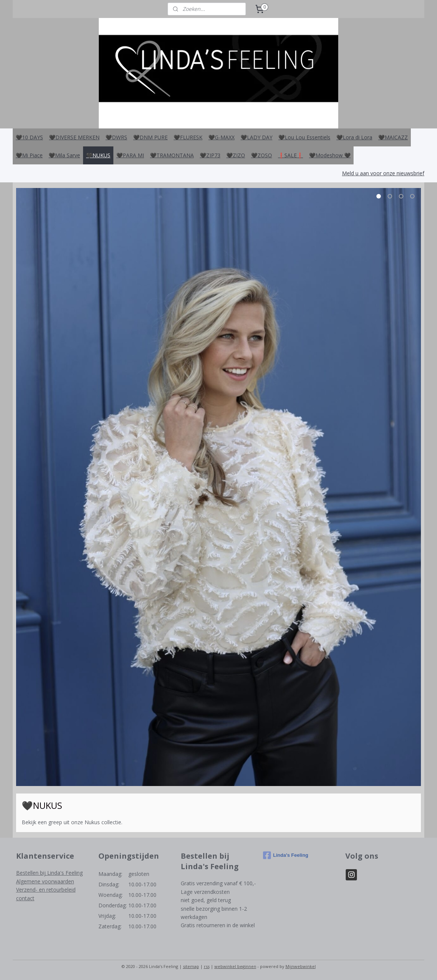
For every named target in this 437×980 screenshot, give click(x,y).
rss (207, 966)
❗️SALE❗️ (291, 155)
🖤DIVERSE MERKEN (74, 137)
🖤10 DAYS (29, 137)
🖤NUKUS (98, 155)
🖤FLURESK (188, 137)
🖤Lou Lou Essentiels (304, 137)
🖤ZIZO (236, 155)
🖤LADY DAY (256, 137)
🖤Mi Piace (29, 155)
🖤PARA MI (130, 155)
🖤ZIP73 (210, 155)
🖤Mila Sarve (64, 155)
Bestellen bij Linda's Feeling (49, 873)
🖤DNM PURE (150, 137)
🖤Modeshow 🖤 (330, 155)
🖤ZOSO (262, 155)
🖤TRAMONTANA (172, 155)
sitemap (191, 966)
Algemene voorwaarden (45, 881)
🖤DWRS (116, 137)
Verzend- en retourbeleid (46, 890)
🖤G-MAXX (221, 137)
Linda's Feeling (286, 855)
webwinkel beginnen (235, 966)
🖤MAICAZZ (393, 137)
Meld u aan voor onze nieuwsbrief (383, 173)
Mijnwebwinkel (301, 966)
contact (25, 898)
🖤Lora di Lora (354, 137)
